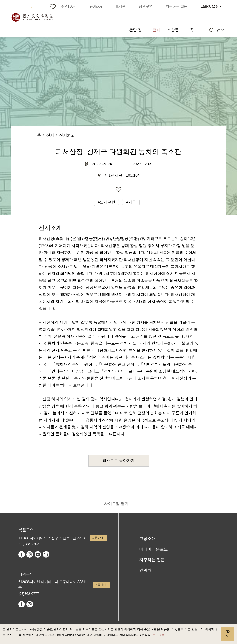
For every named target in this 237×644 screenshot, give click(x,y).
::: (33, 6)
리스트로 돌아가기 (118, 461)
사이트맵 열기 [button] (116, 504)
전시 (50, 135)
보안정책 (159, 635)
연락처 (145, 570)
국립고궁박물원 (32, 17)
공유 (158, 135)
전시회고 (67, 135)
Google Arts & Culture (46, 554)
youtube (38, 554)
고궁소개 (147, 539)
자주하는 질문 (152, 560)
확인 (228, 634)
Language (209, 6)
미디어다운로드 (154, 549)
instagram (30, 554)
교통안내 (98, 538)
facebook (22, 554)
